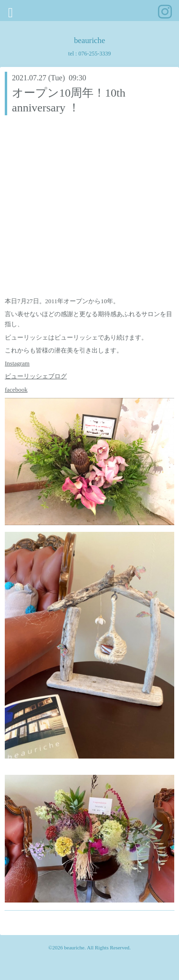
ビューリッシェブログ (36, 376)
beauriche (89, 40)
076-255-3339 (95, 54)
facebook (16, 390)
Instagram (17, 363)
